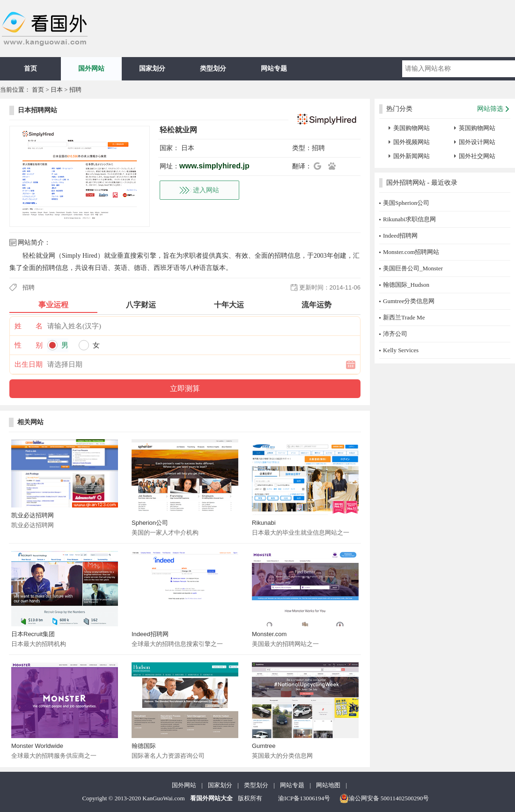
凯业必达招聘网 (33, 515)
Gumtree (264, 746)
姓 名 (29, 326)
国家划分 (152, 69)
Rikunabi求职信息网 (409, 219)
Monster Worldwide (37, 746)
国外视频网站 (412, 142)
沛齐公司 (395, 334)
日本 (57, 90)
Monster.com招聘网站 (411, 252)
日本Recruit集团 (33, 634)
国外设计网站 (477, 142)
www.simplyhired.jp (214, 166)
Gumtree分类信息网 (409, 301)
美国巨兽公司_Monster (413, 268)
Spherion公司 (150, 523)
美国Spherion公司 (406, 203)
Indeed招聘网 (150, 634)
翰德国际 (144, 746)
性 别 (29, 345)
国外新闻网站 (412, 156)
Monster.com (269, 634)
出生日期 (29, 364)
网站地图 (328, 785)
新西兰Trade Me (404, 317)
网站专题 (274, 69)
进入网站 (206, 190)
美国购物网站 (412, 128)
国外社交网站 (477, 156)
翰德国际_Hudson (406, 285)
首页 (30, 69)
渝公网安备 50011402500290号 (384, 798)
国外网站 (91, 69)
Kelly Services (401, 350)
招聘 (75, 90)
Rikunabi (264, 523)
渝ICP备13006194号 (304, 798)
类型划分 (213, 69)
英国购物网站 (477, 128)
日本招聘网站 (37, 110)
